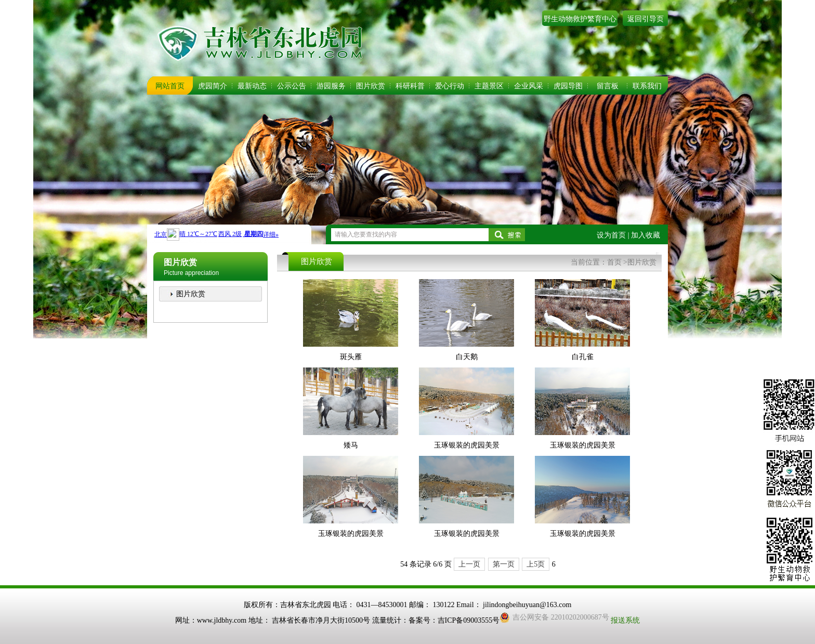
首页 (614, 262)
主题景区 (489, 86)
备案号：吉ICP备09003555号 (454, 620)
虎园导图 (568, 86)
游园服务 (331, 86)
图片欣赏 (371, 86)
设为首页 (611, 235)
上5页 (536, 564)
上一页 (469, 564)
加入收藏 (646, 235)
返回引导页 (646, 19)
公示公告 (292, 86)
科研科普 (410, 86)
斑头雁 (351, 357)
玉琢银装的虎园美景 (467, 445)
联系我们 (647, 86)
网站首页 (170, 86)
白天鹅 (467, 357)
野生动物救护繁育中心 (580, 19)
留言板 (608, 86)
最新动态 (252, 86)
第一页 (504, 564)
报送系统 (625, 620)
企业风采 (529, 86)
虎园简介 (213, 86)
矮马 (351, 445)
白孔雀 (583, 357)
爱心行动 (450, 86)
